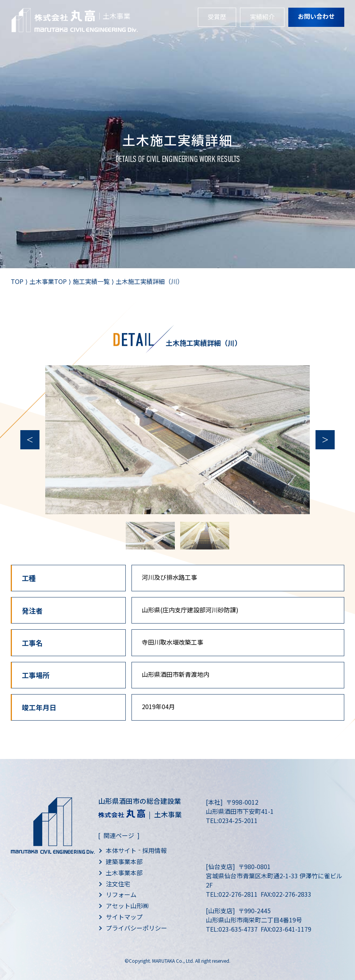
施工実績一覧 (91, 281)
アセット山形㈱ (127, 906)
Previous (30, 440)
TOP (17, 281)
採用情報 (154, 850)
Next (325, 440)
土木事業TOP (48, 281)
